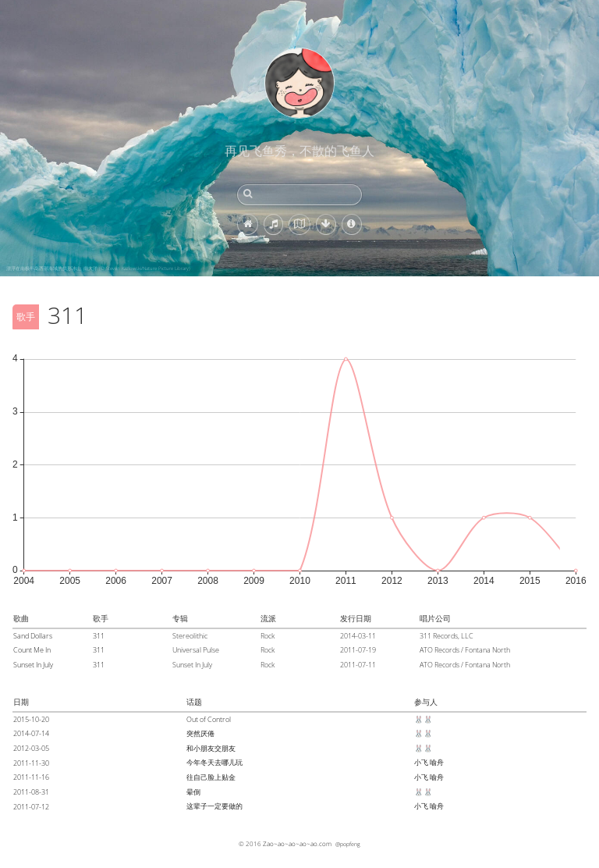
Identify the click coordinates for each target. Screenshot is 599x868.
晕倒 (193, 792)
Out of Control (209, 719)
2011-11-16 (31, 777)
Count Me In (32, 650)
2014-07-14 (31, 733)
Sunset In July (33, 665)
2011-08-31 (31, 792)
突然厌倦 (200, 733)
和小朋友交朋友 (211, 748)
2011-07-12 (31, 807)
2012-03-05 (31, 748)
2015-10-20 (31, 719)
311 (99, 636)
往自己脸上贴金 (211, 777)
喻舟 (437, 762)
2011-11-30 (31, 763)
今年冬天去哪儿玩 (214, 762)
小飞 (421, 762)
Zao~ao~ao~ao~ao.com (297, 843)
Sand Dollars (33, 636)
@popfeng (348, 844)
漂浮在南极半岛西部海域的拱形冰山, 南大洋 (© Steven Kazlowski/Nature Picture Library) (98, 269)
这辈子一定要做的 (214, 806)
